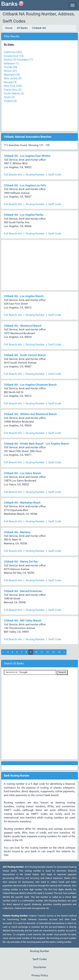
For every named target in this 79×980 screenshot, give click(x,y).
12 (48, 652)
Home (9, 28)
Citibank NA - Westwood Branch (23, 326)
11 (42, 652)
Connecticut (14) (14, 56)
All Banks (22, 28)
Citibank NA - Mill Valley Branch (23, 621)
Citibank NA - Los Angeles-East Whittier (27, 156)
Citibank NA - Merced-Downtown (23, 591)
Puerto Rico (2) (13, 90)
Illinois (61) (10, 71)
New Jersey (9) (13, 78)
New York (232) (13, 86)
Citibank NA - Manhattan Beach (22, 503)
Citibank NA (39, 28)
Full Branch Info (13, 175)
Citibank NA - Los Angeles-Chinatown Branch (30, 385)
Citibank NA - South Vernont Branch (25, 355)
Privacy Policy (40, 975)
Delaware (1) (11, 64)
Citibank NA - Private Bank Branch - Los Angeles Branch (36, 444)
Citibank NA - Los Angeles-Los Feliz (25, 185)
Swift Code (55, 175)
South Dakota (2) (14, 93)
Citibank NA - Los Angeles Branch (24, 296)
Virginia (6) (10, 101)
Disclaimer (40, 967)
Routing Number (35, 175)
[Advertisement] (40, 115)
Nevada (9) (10, 82)
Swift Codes (40, 959)
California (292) (13, 52)
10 (36, 652)
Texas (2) (9, 97)
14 (59, 652)
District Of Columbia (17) (18, 60)
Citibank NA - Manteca (17, 532)
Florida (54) (11, 67)
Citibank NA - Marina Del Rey (21, 562)
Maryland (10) (12, 75)
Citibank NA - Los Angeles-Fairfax (24, 215)
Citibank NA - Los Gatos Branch (22, 473)
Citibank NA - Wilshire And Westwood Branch (30, 414)
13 (53, 652)
